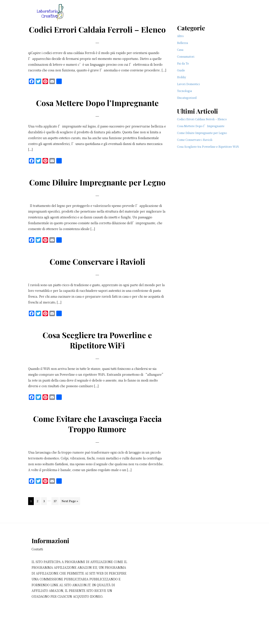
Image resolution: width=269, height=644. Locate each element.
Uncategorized (187, 98)
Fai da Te (183, 63)
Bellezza (183, 43)
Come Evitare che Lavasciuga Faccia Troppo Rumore (97, 444)
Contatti (37, 570)
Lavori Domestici (188, 84)
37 (56, 521)
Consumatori (186, 57)
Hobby (182, 77)
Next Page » (70, 522)
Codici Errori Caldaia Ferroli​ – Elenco (97, 34)
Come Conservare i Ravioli (97, 282)
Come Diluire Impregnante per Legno (97, 197)
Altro (180, 36)
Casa (180, 50)
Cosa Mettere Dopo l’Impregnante (97, 113)
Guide (181, 70)
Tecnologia (185, 91)
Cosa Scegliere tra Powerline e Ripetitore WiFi (97, 360)
